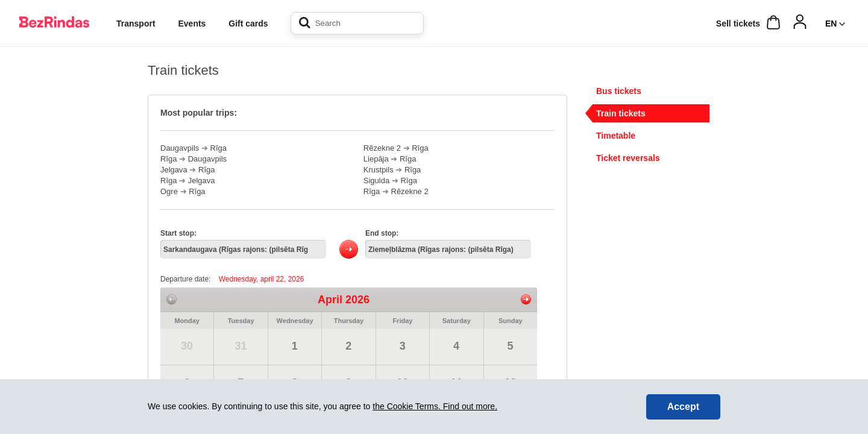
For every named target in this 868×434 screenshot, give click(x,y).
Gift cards (248, 24)
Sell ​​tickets (738, 24)
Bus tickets (619, 91)
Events (192, 24)
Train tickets (621, 113)
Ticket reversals (628, 158)
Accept (683, 407)
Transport (136, 24)
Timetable (616, 136)
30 (187, 346)
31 (241, 346)
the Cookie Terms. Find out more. (435, 406)
